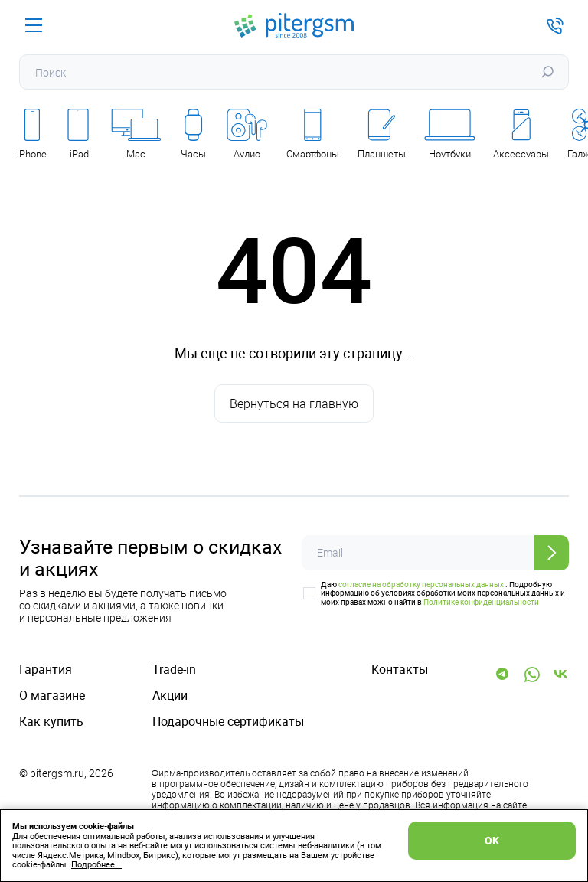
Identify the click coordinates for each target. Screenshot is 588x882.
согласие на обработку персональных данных (421, 584)
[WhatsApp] (532, 675)
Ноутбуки (450, 134)
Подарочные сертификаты (228, 722)
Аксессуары (521, 134)
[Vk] (561, 675)
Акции (170, 696)
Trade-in (174, 670)
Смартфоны (313, 134)
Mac (136, 134)
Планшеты (382, 134)
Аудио (247, 134)
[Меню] (34, 25)
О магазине (52, 696)
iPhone (32, 134)
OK (492, 840)
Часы (193, 134)
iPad (78, 134)
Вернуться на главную (294, 403)
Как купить (51, 722)
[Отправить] (552, 553)
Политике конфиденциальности (481, 602)
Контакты (400, 670)
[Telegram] (503, 675)
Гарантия (46, 670)
